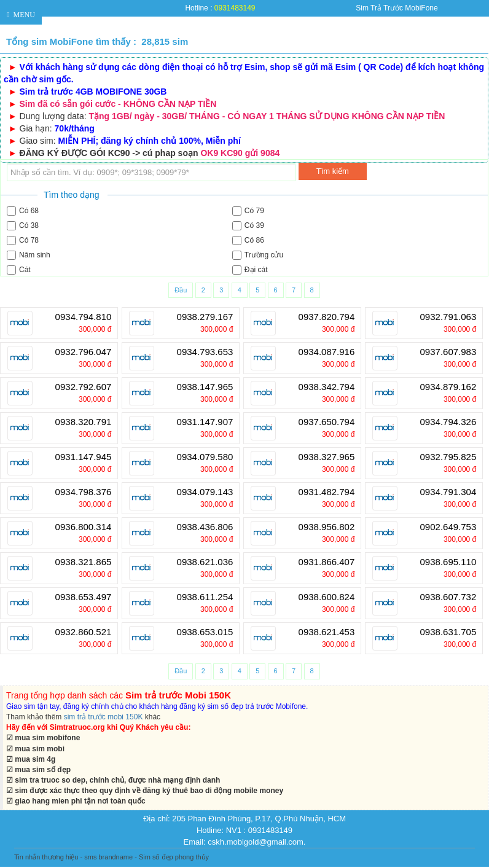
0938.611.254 (205, 597)
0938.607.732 (448, 597)
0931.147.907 (205, 422)
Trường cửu (258, 255)
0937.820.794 (327, 317)
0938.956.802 (327, 527)
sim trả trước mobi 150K (104, 717)
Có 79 (248, 211)
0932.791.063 (448, 317)
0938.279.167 (205, 317)
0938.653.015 (205, 632)
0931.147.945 (84, 457)
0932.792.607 (84, 387)
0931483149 (235, 8)
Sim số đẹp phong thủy (174, 857)
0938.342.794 (327, 387)
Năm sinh (29, 255)
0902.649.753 (448, 527)
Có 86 (248, 240)
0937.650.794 (327, 422)
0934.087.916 (327, 352)
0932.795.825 (448, 457)
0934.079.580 (205, 457)
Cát (19, 270)
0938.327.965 (327, 457)
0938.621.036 (205, 562)
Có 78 (23, 240)
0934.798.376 (84, 492)
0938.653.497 (84, 597)
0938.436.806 (205, 527)
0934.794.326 (448, 422)
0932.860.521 (84, 632)
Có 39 (248, 226)
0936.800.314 (84, 527)
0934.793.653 (205, 352)
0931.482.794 (327, 492)
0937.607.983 (448, 352)
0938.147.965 (205, 387)
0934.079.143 (205, 492)
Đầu (181, 290)
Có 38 (23, 226)
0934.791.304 (448, 492)
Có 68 (23, 211)
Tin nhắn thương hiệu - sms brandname (73, 857)
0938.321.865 (84, 562)
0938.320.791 (84, 422)
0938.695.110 (448, 562)
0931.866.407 (327, 562)
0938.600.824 (327, 597)
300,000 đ (95, 329)
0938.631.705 (448, 632)
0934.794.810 (84, 317)
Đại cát (250, 270)
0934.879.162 (448, 387)
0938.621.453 (327, 632)
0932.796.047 (84, 352)
